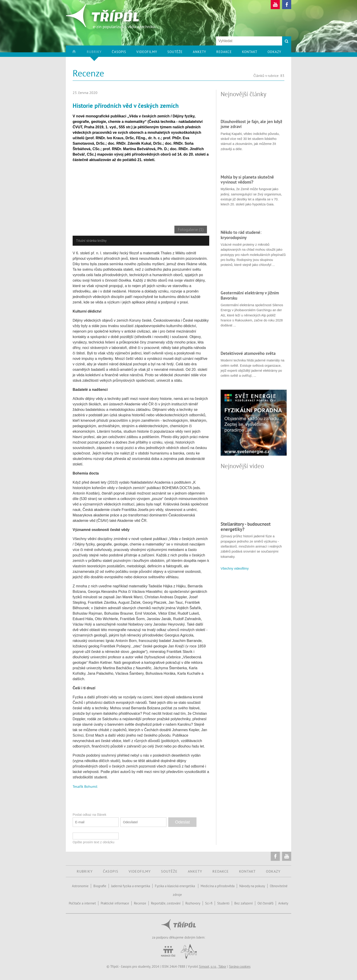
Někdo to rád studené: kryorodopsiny (241, 235)
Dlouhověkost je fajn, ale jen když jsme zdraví (251, 124)
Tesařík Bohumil (85, 786)
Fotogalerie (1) (191, 230)
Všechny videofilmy (235, 568)
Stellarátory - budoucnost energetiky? (246, 527)
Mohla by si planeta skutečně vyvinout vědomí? (247, 179)
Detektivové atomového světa (248, 353)
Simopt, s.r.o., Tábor (213, 966)
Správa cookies (240, 966)
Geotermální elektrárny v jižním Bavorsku (250, 295)
